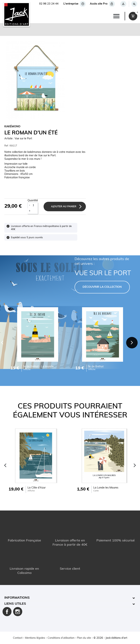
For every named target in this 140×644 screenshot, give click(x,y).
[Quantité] (35, 205)
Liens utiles (15, 604)
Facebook (7, 612)
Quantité (33, 201)
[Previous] (5, 465)
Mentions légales (35, 638)
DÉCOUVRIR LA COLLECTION (102, 287)
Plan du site (84, 638)
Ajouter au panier (64, 207)
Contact (18, 638)
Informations (17, 598)
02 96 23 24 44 (49, 4)
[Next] (132, 342)
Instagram (18, 612)
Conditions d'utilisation (61, 638)
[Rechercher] (134, 4)
